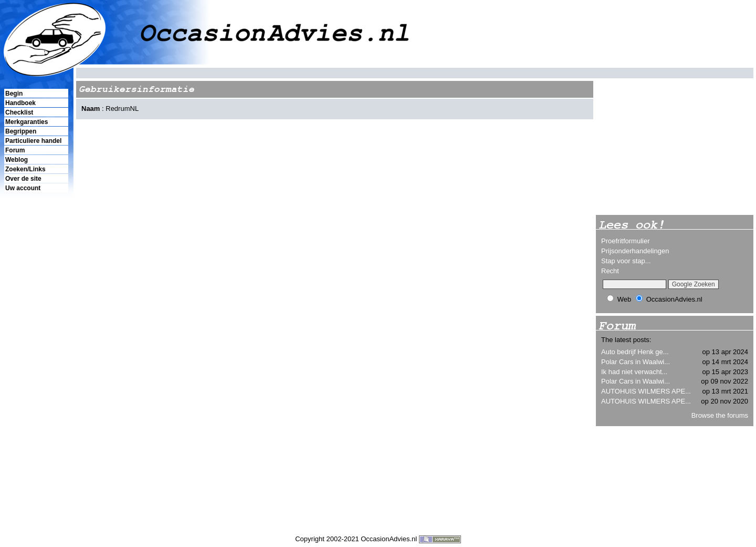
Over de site (23, 179)
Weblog (17, 160)
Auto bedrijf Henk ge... (635, 352)
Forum (15, 150)
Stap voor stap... (626, 261)
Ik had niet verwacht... (634, 372)
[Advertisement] (36, 374)
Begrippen (21, 131)
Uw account (23, 188)
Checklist (19, 112)
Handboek (20, 103)
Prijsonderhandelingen (635, 251)
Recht (610, 271)
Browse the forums (720, 415)
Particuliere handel (33, 141)
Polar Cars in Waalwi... (636, 362)
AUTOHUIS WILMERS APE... (646, 391)
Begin (14, 94)
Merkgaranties (27, 122)
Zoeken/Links (25, 169)
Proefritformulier (625, 241)
